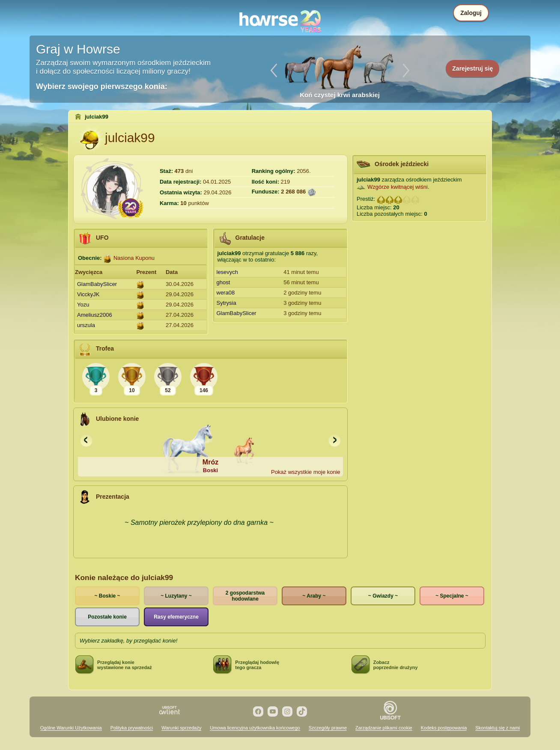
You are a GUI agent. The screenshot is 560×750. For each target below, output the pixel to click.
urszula (86, 325)
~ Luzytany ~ (176, 596)
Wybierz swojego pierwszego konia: (102, 86)
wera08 (226, 293)
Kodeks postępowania (444, 728)
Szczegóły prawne (328, 728)
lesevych (228, 272)
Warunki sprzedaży (181, 728)
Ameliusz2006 (95, 315)
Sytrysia (226, 303)
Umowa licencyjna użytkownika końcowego (255, 728)
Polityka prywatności (132, 728)
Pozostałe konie (107, 617)
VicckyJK (88, 294)
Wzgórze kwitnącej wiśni (398, 187)
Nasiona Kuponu (134, 258)
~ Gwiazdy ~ (383, 596)
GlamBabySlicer (97, 284)
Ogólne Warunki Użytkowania (71, 728)
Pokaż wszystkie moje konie (306, 472)
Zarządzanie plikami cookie (384, 728)
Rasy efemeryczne (176, 617)
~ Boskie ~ (107, 596)
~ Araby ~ (314, 596)
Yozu (83, 305)
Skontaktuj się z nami (497, 728)
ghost (223, 282)
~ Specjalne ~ (452, 596)
